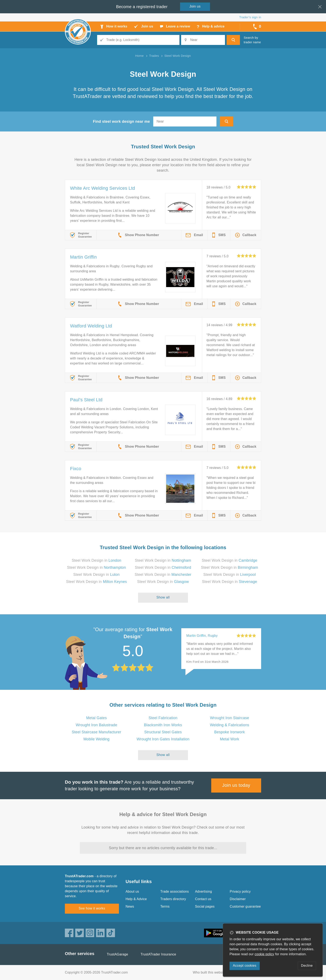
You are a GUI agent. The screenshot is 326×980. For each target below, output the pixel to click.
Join (195, 6)
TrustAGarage (117, 954)
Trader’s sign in (250, 17)
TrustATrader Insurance (158, 954)
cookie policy (264, 954)
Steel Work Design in (96, 560)
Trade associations (175, 891)
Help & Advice (136, 899)
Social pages (205, 906)
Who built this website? (210, 972)
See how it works (92, 908)
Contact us (203, 899)
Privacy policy (240, 891)
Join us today (236, 785)
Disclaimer (238, 899)
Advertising (203, 891)
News (130, 906)
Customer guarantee (245, 906)
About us (132, 891)
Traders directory (173, 899)
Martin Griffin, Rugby (202, 636)
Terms (165, 906)
